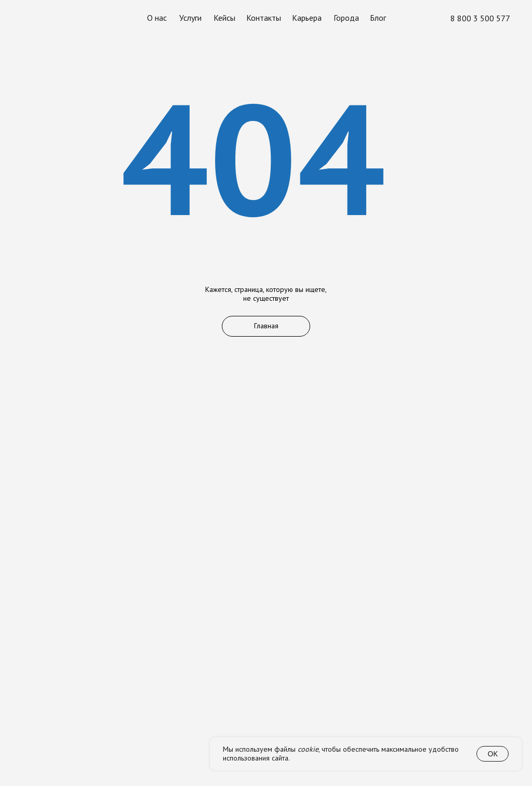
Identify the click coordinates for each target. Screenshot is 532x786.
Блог (378, 18)
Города (346, 18)
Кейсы (224, 18)
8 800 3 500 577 (480, 18)
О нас (157, 18)
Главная (266, 326)
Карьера (307, 18)
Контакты (264, 18)
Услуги (190, 18)
